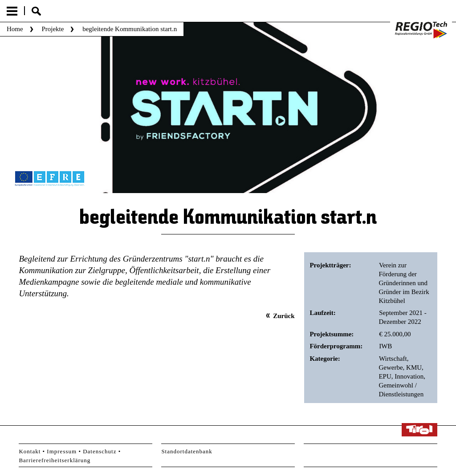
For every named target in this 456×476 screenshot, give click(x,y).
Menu (12, 11)
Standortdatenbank (187, 451)
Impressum (62, 451)
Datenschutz (100, 451)
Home (15, 29)
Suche (36, 11)
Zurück (284, 316)
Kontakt (30, 451)
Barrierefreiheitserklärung (55, 460)
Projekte (53, 29)
